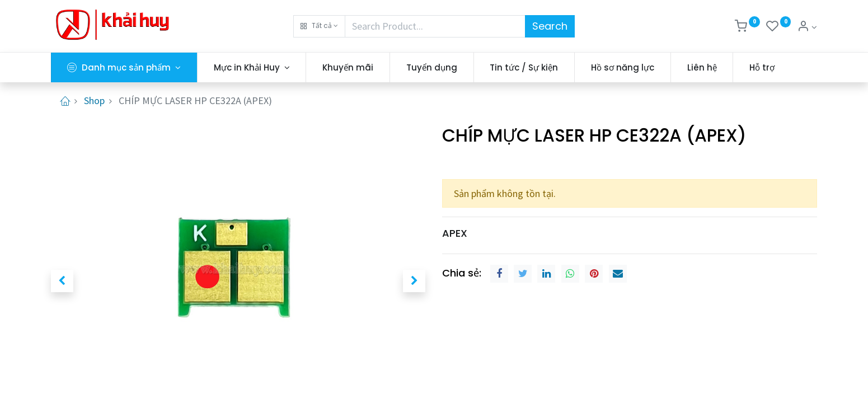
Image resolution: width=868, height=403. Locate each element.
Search (550, 26)
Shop (94, 100)
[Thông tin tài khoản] (807, 27)
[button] (319, 26)
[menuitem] (348, 67)
